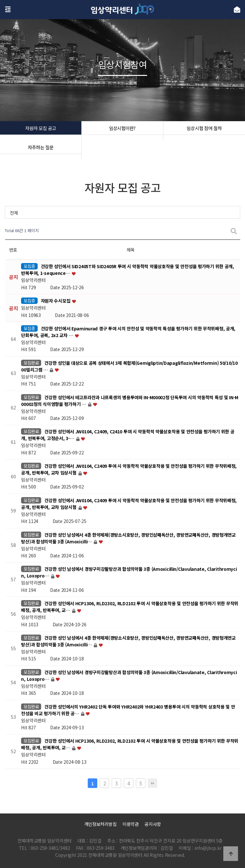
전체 (14, 213)
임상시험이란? (122, 131)
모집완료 (31, 363)
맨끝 (152, 783)
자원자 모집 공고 (41, 131)
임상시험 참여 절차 (204, 131)
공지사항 (153, 824)
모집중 (29, 266)
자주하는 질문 (41, 150)
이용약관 (131, 824)
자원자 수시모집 (56, 301)
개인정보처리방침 (100, 824)
